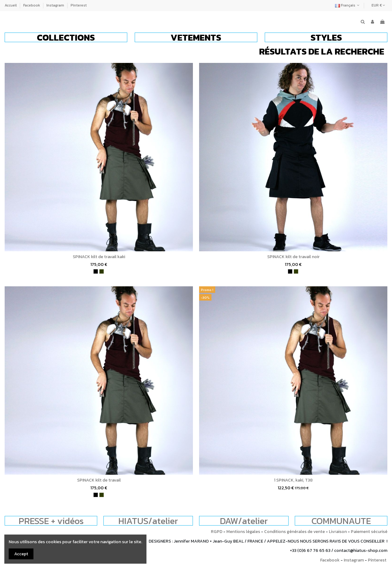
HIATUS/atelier (148, 521)
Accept (21, 554)
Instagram (56, 5)
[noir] (96, 271)
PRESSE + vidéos (51, 521)
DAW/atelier (244, 521)
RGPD (217, 532)
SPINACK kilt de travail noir (293, 257)
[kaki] (102, 271)
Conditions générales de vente (294, 532)
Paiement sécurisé (369, 532)
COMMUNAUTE (341, 521)
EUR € (378, 5)
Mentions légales (243, 532)
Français (348, 5)
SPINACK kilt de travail (99, 480)
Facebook (32, 5)
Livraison (338, 532)
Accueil (11, 5)
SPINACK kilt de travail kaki (99, 257)
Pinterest (79, 5)
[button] (66, 37)
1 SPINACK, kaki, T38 (293, 480)
